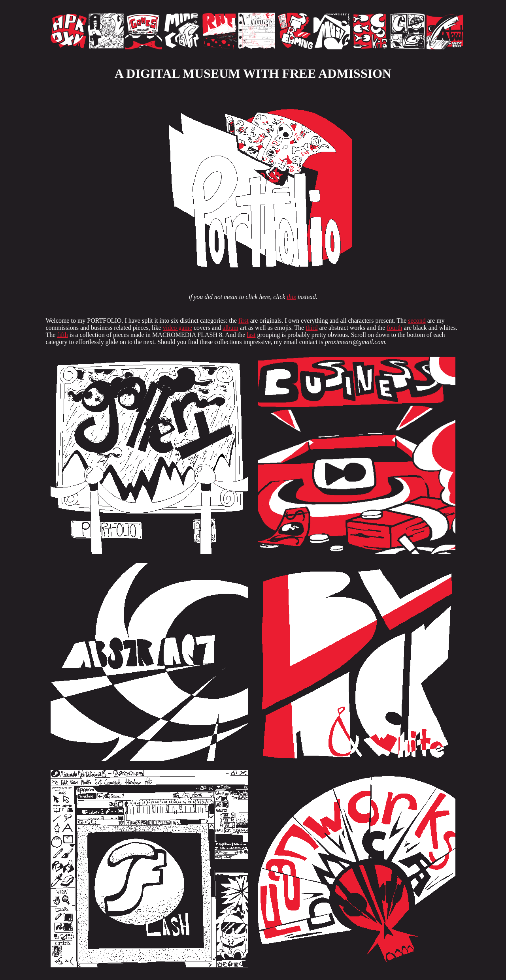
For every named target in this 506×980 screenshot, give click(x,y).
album (230, 328)
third (312, 328)
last (251, 335)
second (417, 321)
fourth (394, 328)
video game (177, 328)
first (244, 321)
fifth (62, 335)
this (291, 297)
